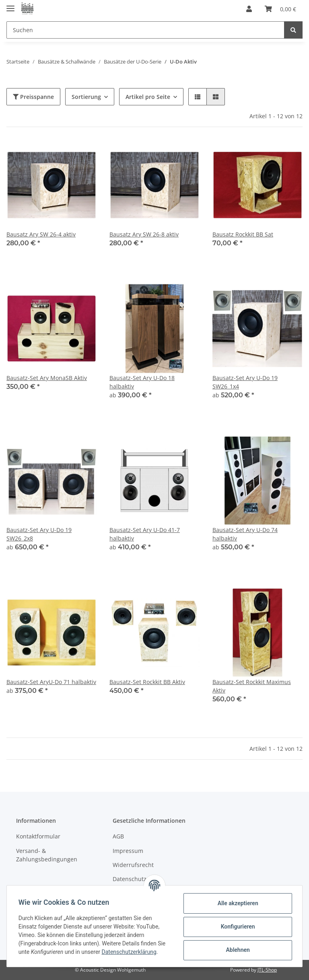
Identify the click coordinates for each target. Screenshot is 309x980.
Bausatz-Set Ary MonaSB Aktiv (47, 378)
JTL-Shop (267, 970)
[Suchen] (145, 30)
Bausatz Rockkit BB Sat (243, 234)
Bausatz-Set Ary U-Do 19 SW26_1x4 (245, 382)
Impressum (128, 851)
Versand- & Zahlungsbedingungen (47, 855)
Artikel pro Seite (148, 97)
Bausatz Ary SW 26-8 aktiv (144, 234)
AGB (118, 836)
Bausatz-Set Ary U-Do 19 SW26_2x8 (39, 534)
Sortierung (86, 97)
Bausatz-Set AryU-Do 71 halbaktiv (51, 682)
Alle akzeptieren (236, 903)
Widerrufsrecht (133, 865)
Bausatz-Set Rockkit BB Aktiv (147, 682)
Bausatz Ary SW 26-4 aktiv (41, 234)
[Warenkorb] (280, 9)
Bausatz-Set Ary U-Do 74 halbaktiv (245, 534)
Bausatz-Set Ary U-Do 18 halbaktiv (142, 382)
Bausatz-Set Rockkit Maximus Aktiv (252, 686)
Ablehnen (236, 950)
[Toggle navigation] (10, 5)
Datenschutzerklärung (130, 952)
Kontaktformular (38, 836)
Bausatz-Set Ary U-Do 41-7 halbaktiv (145, 534)
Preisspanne (33, 97)
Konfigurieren (236, 927)
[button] (249, 9)
